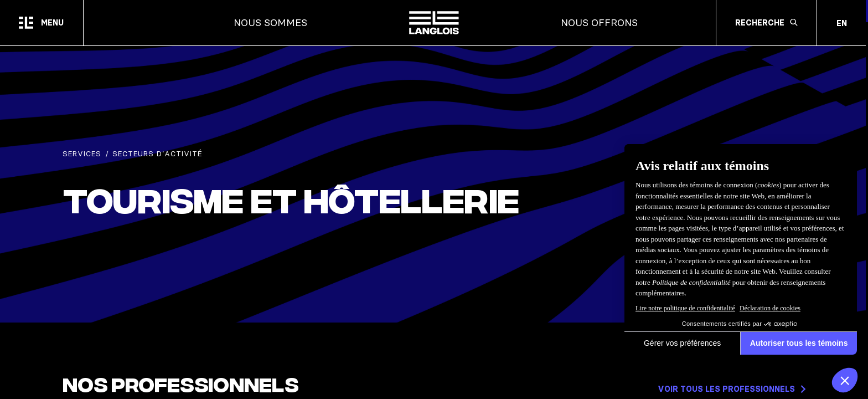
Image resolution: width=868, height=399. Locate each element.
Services (82, 154)
